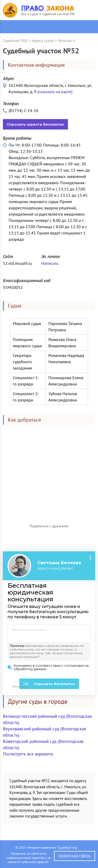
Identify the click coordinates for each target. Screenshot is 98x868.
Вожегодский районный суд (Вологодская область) (43, 744)
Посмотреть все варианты (28, 754)
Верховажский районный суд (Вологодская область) (44, 732)
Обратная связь (75, 856)
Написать (50, 263)
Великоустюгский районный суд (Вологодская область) (47, 719)
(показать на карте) (55, 92)
